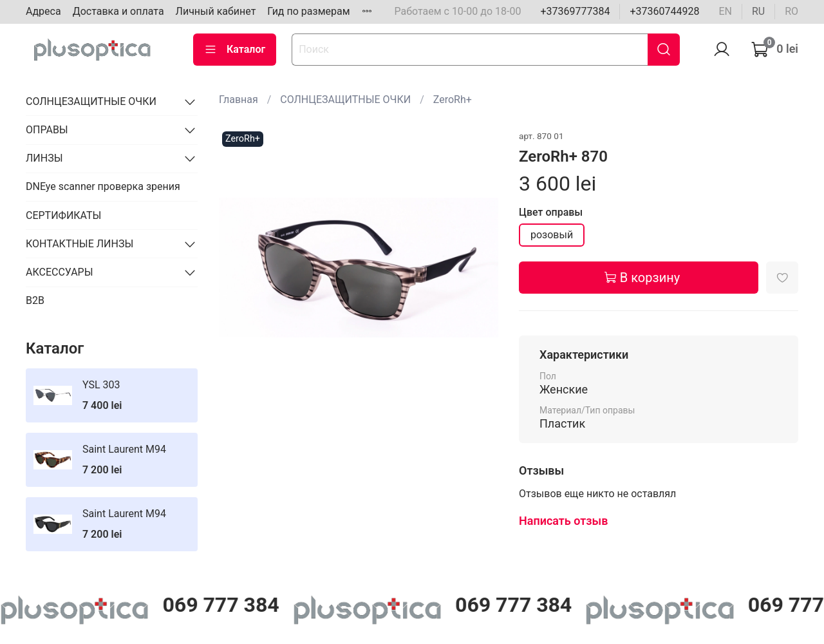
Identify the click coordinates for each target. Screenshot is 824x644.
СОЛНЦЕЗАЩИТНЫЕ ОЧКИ (345, 99)
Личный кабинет (216, 11)
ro (791, 11)
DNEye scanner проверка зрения (103, 186)
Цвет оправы (551, 212)
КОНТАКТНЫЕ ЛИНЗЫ (80, 244)
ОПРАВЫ (47, 130)
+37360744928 (664, 11)
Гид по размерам (308, 11)
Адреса (43, 11)
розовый (552, 235)
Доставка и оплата (118, 11)
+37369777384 (575, 11)
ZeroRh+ (453, 99)
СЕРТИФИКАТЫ (63, 215)
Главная (239, 99)
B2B (35, 300)
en (725, 11)
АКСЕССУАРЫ (60, 272)
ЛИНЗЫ (44, 158)
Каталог (235, 50)
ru (758, 11)
